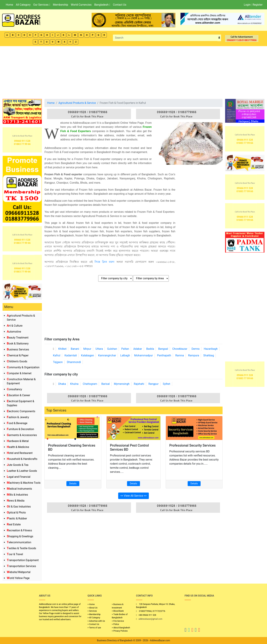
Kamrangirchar (107, 355)
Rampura (194, 355)
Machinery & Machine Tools (24, 483)
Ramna (180, 355)
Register (258, 5)
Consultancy (14, 389)
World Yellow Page (18, 578)
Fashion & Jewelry (18, 417)
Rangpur (153, 384)
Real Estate (14, 524)
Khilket (62, 349)
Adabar (138, 349)
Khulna (74, 384)
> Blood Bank (118, 611)
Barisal (105, 384)
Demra (196, 349)
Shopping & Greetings (20, 536)
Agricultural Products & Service (77, 103)
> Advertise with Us (96, 621)
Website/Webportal (19, 572)
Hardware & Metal (18, 441)
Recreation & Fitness (19, 530)
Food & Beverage (17, 423)
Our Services (42, 5)
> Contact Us (93, 624)
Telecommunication (19, 542)
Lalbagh (125, 355)
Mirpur (87, 349)
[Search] (165, 38)
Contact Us (120, 5)
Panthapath (164, 355)
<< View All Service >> (133, 496)
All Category (23, 5)
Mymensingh (122, 384)
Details (73, 484)
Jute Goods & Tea (18, 465)
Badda (150, 349)
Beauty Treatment (18, 338)
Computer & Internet (19, 373)
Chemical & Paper (18, 355)
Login (247, 5)
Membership (61, 5)
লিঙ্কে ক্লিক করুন (105, 262)
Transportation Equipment (23, 560)
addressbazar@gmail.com (150, 619)
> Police (115, 624)
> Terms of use (94, 628)
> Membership (94, 614)
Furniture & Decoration (20, 429)
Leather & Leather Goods (22, 471)
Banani (75, 349)
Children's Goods (17, 361)
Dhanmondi (74, 362)
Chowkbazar (180, 349)
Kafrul (57, 355)
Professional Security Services (192, 445)
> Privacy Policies (120, 631)
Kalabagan (88, 355)
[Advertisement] (133, 72)
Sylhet (167, 384)
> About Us (92, 608)
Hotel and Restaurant (20, 453)
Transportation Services (21, 566)
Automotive (14, 332)
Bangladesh (102, 5)
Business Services (18, 349)
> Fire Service (118, 621)
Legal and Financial (19, 477)
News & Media (16, 501)
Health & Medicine (18, 447)
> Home (91, 604)
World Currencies (81, 5)
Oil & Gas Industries (19, 507)
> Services (92, 611)
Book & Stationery (18, 344)
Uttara (99, 349)
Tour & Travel (15, 554)
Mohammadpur (144, 355)
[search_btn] (219, 38)
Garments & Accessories (22, 435)
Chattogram (90, 384)
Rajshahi (139, 384)
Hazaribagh (211, 349)
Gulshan (112, 349)
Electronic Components (21, 411)
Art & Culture (15, 326)
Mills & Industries (17, 495)
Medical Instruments (19, 489)
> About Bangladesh (121, 628)
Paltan (125, 349)
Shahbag (209, 355)
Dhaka (62, 384)
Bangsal (163, 349)
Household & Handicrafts (22, 459)
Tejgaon (58, 362)
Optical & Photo (16, 513)
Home (9, 5)
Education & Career (18, 395)
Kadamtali (71, 355)
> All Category (94, 618)
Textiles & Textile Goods (21, 548)
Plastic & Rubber (17, 518)
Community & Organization (23, 367)
